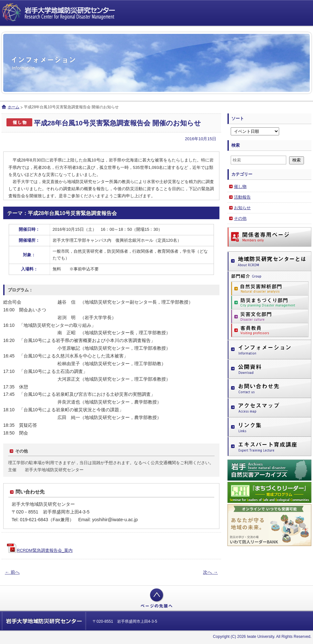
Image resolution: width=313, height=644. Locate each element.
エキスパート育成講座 (269, 447)
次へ (210, 572)
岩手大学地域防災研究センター (60, 13)
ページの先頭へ (156, 598)
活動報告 (242, 197)
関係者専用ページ (269, 237)
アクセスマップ (269, 408)
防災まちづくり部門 (270, 302)
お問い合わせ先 (269, 388)
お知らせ (242, 208)
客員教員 (270, 330)
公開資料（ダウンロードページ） (269, 369)
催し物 (240, 186)
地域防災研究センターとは (269, 261)
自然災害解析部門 (270, 288)
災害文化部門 (270, 316)
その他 (240, 218)
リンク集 (269, 427)
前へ (12, 572)
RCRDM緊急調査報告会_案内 (45, 550)
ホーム (14, 107)
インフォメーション (269, 350)
